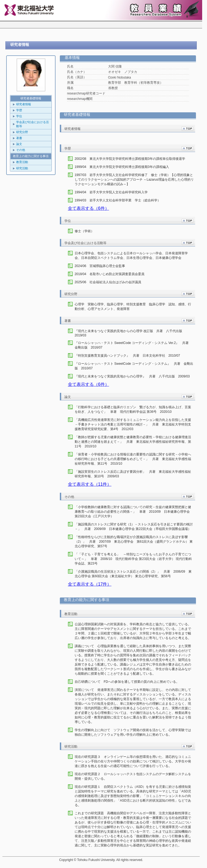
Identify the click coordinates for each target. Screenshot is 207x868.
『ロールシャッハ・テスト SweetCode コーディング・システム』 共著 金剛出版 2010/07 (134, 366)
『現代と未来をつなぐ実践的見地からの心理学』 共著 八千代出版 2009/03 (132, 376)
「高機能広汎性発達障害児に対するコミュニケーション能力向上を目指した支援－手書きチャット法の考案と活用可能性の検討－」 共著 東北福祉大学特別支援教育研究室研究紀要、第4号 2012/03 (133, 424)
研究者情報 (24, 104)
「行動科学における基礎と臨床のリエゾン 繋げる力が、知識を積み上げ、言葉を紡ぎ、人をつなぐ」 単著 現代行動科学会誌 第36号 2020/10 (133, 409)
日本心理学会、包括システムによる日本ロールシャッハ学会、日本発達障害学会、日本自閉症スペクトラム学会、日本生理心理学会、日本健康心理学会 (131, 256)
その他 (21, 150)
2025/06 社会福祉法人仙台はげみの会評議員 (108, 282)
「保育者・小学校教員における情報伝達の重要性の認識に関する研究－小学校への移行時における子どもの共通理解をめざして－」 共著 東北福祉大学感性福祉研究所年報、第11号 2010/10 (133, 459)
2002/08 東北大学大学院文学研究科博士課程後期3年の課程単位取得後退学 (130, 159)
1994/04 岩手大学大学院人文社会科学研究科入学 (111, 192)
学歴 (19, 110)
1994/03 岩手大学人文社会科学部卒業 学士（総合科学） (118, 200)
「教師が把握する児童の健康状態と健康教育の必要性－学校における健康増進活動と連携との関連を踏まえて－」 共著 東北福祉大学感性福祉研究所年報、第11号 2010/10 (133, 442)
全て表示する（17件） (90, 584)
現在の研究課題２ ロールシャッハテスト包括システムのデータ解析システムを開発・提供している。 (133, 776)
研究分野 (22, 132)
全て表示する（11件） (90, 484)
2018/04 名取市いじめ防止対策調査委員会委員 (110, 274)
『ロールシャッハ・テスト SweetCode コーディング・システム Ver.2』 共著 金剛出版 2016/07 (133, 345)
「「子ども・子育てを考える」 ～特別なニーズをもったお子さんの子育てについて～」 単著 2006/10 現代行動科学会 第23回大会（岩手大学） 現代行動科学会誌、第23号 (133, 559)
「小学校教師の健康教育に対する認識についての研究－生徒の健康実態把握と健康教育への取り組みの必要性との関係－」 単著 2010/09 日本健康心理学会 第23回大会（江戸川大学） (134, 512)
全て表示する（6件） (89, 208)
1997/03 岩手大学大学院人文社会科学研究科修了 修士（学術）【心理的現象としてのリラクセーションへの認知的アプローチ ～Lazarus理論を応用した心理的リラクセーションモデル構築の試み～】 (134, 180)
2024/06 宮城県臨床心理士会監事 (100, 266)
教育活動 (22, 162)
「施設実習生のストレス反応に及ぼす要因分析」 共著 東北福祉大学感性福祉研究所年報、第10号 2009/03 (133, 474)
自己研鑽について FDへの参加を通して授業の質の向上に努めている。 (127, 682)
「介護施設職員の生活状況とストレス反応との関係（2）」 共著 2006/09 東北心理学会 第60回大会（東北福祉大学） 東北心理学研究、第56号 (133, 574)
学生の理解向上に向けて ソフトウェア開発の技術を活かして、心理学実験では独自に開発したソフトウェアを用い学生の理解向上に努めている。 (133, 732)
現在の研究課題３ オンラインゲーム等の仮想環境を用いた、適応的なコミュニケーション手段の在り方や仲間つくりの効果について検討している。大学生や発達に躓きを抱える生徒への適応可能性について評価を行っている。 (133, 761)
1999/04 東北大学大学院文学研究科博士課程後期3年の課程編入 (122, 167)
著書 (19, 138)
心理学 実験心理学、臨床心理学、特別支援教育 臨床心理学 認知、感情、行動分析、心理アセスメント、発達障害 (133, 307)
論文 (19, 144)
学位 (19, 116)
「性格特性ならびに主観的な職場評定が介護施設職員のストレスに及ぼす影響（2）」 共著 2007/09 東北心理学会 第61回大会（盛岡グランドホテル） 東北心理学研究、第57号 (134, 542)
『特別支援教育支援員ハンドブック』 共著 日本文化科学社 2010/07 (127, 356)
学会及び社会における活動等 (32, 124)
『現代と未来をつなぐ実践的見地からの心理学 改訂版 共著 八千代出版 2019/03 (130, 333)
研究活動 (22, 168)
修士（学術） (84, 231)
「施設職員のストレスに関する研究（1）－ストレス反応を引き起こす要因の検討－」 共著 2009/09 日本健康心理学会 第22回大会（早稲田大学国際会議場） (134, 527)
